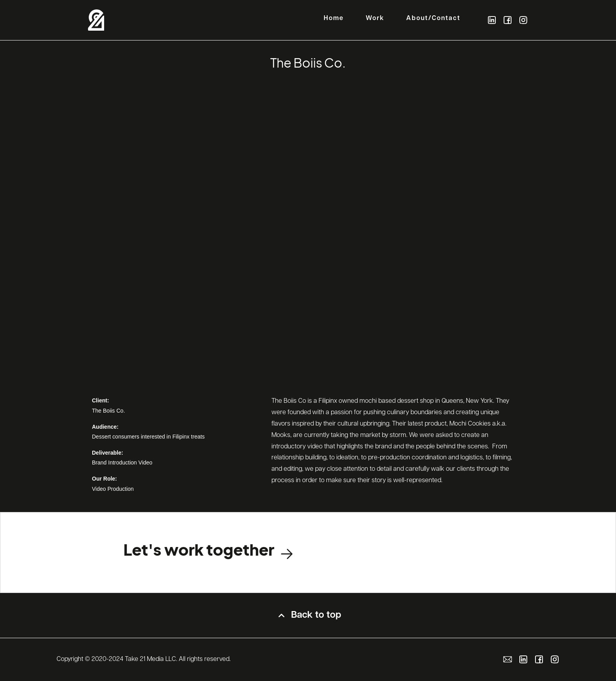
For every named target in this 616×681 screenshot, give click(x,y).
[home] (96, 20)
